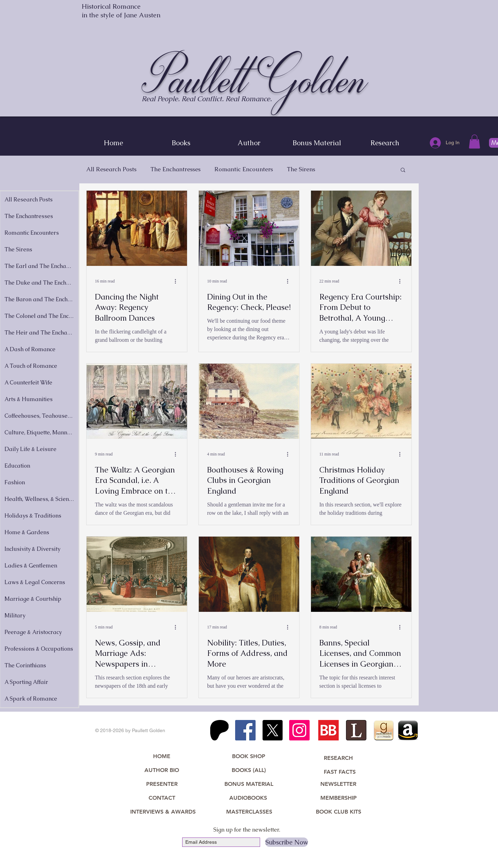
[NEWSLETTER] (338, 784)
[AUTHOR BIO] (162, 771)
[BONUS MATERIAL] (249, 784)
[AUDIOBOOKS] (248, 798)
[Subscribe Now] (287, 842)
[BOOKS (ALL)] (249, 771)
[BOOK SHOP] (249, 757)
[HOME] (162, 757)
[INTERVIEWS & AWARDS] (163, 812)
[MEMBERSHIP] (338, 798)
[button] (474, 142)
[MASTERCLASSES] (249, 812)
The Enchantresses (175, 169)
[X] (272, 730)
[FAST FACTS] (340, 772)
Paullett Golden (255, 79)
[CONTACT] (162, 798)
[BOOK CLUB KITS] (338, 812)
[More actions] (178, 281)
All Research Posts (111, 169)
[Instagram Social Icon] (299, 730)
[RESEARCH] (338, 758)
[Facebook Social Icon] (245, 730)
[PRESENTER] (162, 784)
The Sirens (301, 169)
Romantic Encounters (244, 169)
